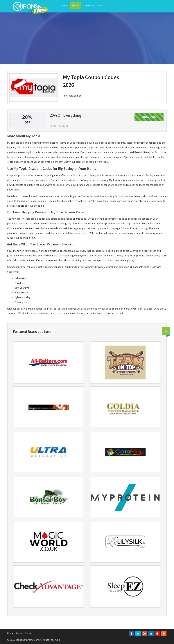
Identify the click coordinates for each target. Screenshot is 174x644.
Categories (89, 5)
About (19, 633)
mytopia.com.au (73, 96)
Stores (75, 5)
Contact (102, 5)
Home (65, 5)
